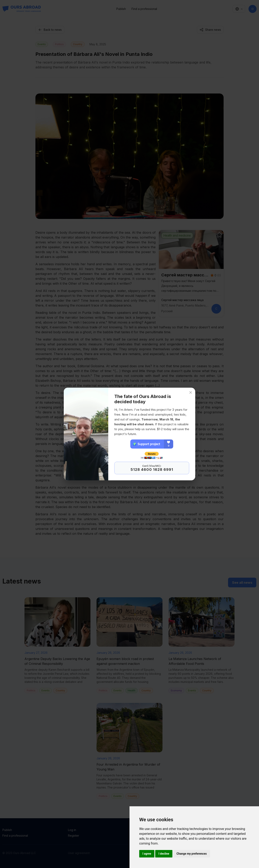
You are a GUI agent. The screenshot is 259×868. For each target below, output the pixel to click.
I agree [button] (147, 854)
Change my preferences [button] (192, 854)
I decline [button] (164, 854)
